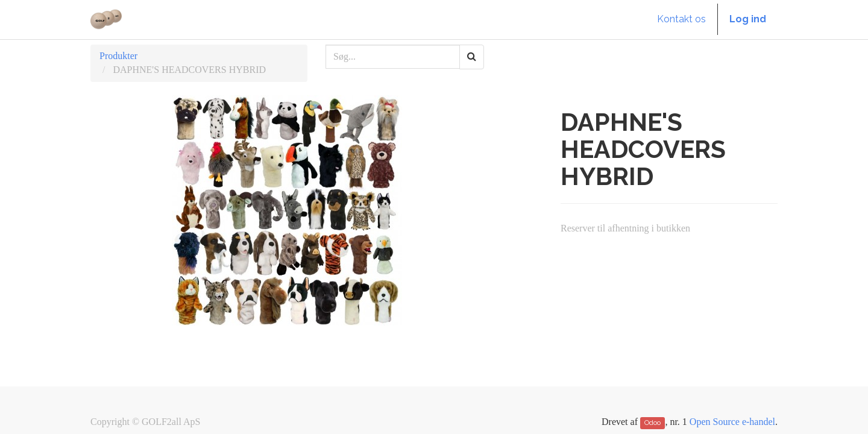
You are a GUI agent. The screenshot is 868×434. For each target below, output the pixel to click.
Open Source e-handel (732, 422)
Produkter (118, 56)
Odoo (653, 423)
